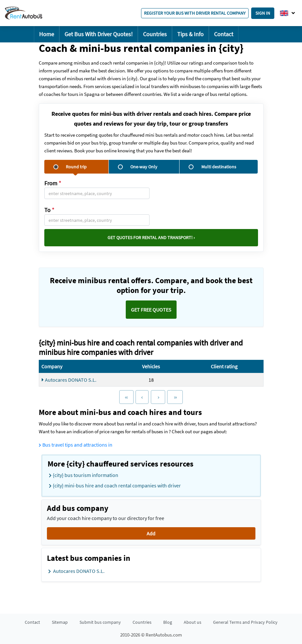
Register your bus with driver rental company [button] (195, 13)
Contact (224, 34)
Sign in (263, 13)
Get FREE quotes (151, 310)
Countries (155, 34)
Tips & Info (190, 34)
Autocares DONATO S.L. (69, 380)
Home (47, 34)
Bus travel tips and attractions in (76, 445)
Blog (168, 622)
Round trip (70, 167)
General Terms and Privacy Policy (245, 622)
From (53, 183)
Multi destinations (212, 167)
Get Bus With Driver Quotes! (99, 34)
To (49, 210)
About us (193, 622)
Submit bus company (100, 622)
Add (151, 533)
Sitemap (60, 622)
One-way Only (138, 167)
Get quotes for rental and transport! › (151, 238)
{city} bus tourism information (84, 475)
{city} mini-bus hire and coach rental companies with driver (115, 486)
